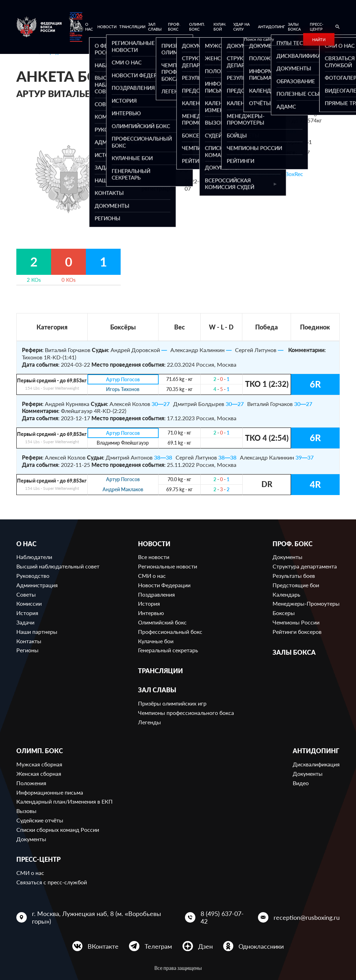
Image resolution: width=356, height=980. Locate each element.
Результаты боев (294, 576)
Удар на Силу (241, 27)
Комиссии (29, 603)
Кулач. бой (220, 27)
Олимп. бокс (197, 27)
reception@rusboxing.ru (307, 917)
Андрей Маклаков (123, 490)
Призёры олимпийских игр (172, 703)
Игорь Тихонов (123, 389)
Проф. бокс (174, 27)
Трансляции (132, 27)
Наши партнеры (37, 632)
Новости (107, 27)
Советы (26, 594)
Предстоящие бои (296, 585)
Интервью (151, 613)
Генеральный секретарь (168, 650)
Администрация (37, 585)
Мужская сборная (39, 764)
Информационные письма (50, 792)
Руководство (33, 576)
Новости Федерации (164, 585)
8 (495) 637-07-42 (222, 917)
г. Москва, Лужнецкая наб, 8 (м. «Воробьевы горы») (96, 917)
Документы (288, 557)
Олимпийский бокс (162, 622)
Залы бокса (294, 27)
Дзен (205, 946)
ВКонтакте (103, 946)
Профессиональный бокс (170, 632)
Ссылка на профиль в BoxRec (266, 174)
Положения (31, 783)
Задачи (25, 622)
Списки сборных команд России (58, 830)
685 (292, 131)
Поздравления (156, 594)
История (27, 613)
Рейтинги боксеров (297, 632)
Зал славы (155, 27)
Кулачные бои (156, 641)
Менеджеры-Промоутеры (306, 603)
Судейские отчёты (40, 820)
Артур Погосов (123, 379)
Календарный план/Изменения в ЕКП (64, 801)
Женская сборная (39, 774)
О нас (89, 27)
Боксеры (284, 613)
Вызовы (26, 811)
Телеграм (158, 946)
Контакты (29, 641)
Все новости (154, 557)
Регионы (27, 650)
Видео (301, 783)
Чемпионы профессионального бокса (186, 713)
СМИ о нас (152, 576)
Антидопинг (272, 27)
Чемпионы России (296, 622)
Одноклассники (261, 946)
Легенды (149, 722)
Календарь (286, 594)
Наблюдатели (34, 557)
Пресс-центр (317, 27)
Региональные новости (168, 566)
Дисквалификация (316, 764)
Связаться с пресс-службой (52, 882)
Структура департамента (305, 566)
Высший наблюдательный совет (58, 566)
